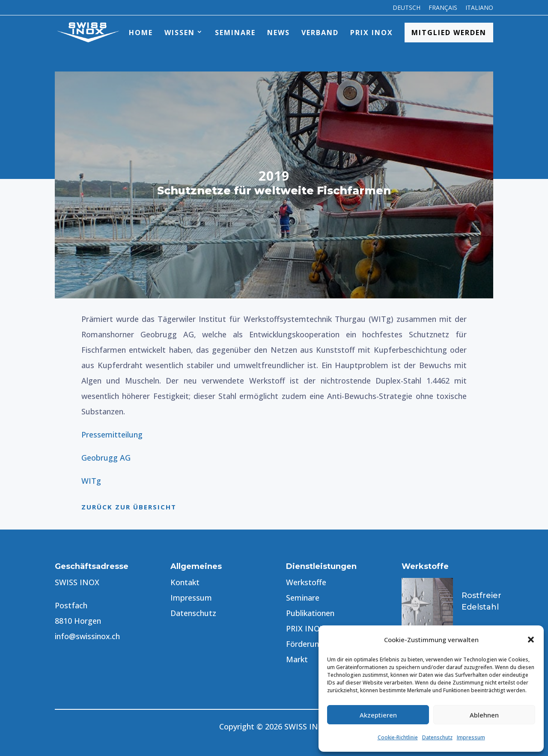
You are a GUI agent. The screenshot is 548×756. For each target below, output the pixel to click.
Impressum (471, 737)
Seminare (235, 33)
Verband (320, 33)
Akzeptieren (378, 715)
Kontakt (185, 582)
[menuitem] (407, 10)
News (278, 33)
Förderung (305, 644)
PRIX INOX (372, 33)
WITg (91, 481)
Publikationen (310, 613)
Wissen (180, 33)
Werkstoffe (306, 582)
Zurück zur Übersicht (129, 507)
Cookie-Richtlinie (398, 737)
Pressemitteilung (112, 435)
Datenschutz (437, 737)
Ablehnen (484, 715)
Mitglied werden (449, 33)
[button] (531, 640)
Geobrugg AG (106, 458)
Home (141, 33)
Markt (297, 659)
